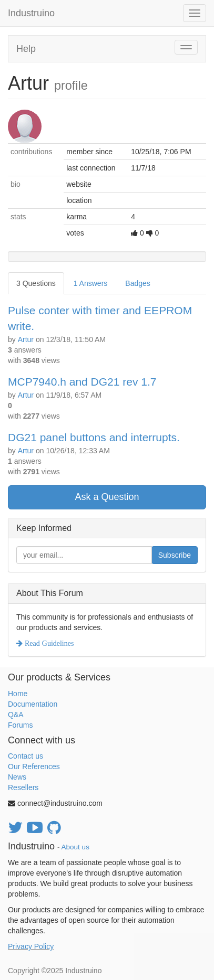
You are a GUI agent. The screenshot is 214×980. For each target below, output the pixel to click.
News (17, 777)
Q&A (16, 715)
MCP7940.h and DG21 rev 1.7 (82, 382)
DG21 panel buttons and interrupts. (94, 437)
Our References (34, 766)
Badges (137, 283)
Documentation (33, 704)
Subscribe (175, 555)
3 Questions (36, 283)
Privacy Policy (31, 946)
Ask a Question (107, 497)
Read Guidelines (48, 643)
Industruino (31, 13)
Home (18, 694)
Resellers (23, 787)
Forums (20, 725)
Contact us (26, 756)
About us (75, 847)
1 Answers (91, 283)
